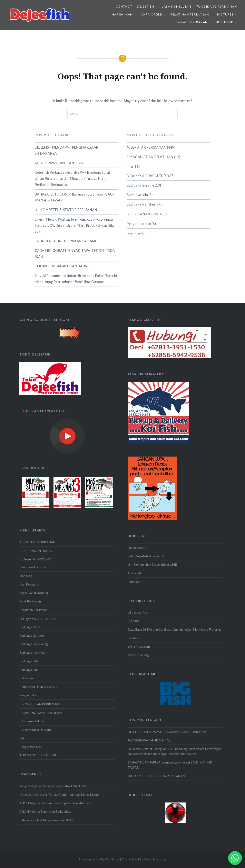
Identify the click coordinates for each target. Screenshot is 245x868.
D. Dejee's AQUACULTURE (147, 176)
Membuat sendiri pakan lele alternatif (66, 803)
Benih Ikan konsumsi (33, 567)
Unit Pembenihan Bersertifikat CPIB (152, 565)
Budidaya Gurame (140, 185)
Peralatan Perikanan (33, 610)
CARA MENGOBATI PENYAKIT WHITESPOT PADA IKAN (75, 254)
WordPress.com (139, 647)
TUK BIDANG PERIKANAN (216, 6)
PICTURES (225, 14)
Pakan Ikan (27, 678)
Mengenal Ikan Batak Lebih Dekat (65, 786)
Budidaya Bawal (30, 627)
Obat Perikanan (30, 601)
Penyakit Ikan (29, 695)
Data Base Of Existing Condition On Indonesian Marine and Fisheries (174, 629)
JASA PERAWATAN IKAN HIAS (59, 163)
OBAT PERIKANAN (193, 22)
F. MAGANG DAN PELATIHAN (150, 157)
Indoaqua (134, 582)
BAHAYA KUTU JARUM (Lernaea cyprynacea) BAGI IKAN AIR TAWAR (74, 197)
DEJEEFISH (145, 6)
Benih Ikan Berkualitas (56, 811)
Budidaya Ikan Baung (143, 204)
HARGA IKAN (122, 14)
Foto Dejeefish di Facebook (146, 556)
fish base (134, 638)
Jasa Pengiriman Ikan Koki (55, 820)
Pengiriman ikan (139, 224)
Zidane (24, 820)
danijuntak (27, 786)
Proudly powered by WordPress (99, 859)
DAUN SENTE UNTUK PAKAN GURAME (66, 241)
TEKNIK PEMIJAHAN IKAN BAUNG (62, 266)
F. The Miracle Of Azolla (36, 730)
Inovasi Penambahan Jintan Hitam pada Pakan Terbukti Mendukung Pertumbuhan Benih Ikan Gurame (76, 279)
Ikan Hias (134, 233)
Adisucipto (135, 573)
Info (130, 166)
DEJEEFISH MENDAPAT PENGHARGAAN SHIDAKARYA (67, 150)
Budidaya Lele (29, 661)
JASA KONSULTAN (177, 6)
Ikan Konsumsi (30, 584)
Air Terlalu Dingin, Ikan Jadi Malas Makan (71, 795)
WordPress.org (138, 655)
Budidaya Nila (137, 195)
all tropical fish (138, 612)
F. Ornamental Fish (32, 721)
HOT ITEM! (225, 22)
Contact (124, 6)
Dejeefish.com (137, 548)
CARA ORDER (151, 14)
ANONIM (26, 803)
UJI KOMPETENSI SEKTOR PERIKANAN (66, 210)
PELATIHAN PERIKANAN (190, 14)
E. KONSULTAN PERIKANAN (40, 704)
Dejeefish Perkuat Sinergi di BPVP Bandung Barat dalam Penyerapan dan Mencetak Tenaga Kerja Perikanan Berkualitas (72, 178)
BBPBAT (134, 621)
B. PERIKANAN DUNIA (144, 214)
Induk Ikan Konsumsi (34, 593)
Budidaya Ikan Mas (32, 652)
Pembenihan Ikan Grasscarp (38, 687)
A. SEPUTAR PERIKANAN (146, 147)
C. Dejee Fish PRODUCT (36, 559)
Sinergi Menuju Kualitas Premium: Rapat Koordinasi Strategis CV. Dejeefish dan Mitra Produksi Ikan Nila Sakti (74, 225)
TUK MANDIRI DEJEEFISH (38, 755)
